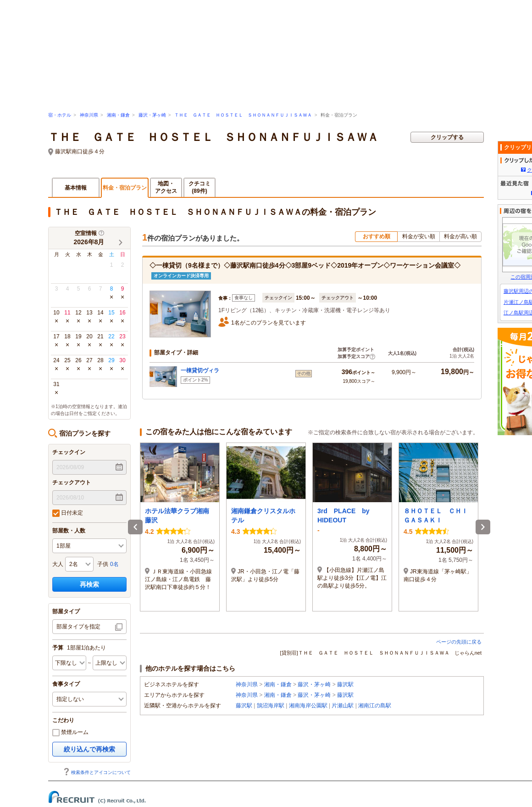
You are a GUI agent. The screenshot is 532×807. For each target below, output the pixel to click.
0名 (114, 564)
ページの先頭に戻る (459, 642)
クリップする (447, 137)
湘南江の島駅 (375, 706)
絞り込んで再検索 (89, 749)
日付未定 (68, 513)
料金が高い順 (460, 236)
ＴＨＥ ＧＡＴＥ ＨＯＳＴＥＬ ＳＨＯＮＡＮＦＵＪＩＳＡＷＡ (243, 115)
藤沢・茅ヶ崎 (152, 115)
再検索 (89, 584)
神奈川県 (89, 115)
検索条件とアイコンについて (97, 772)
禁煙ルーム (70, 733)
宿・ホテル (60, 115)
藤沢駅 (345, 684)
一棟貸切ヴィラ (200, 370)
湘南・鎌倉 (118, 115)
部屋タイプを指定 (78, 627)
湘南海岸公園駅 (308, 706)
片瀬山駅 (343, 706)
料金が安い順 (419, 236)
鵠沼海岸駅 (271, 706)
